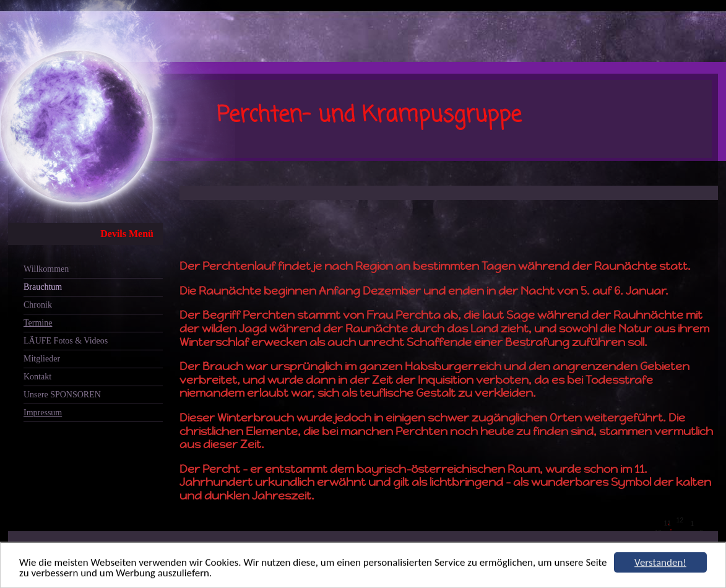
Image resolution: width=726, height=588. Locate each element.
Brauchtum (43, 287)
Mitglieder (42, 359)
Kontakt (37, 377)
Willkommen (46, 269)
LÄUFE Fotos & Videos (66, 341)
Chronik (38, 305)
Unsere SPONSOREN (62, 395)
